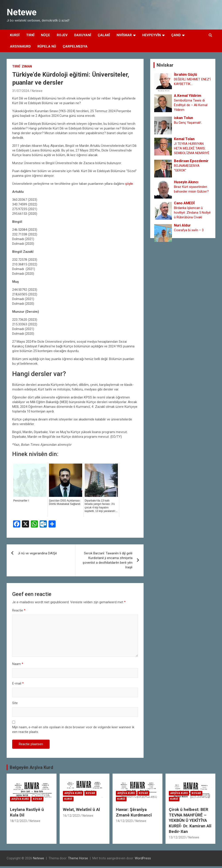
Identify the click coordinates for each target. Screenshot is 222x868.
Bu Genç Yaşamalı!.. (188, 123)
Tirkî (30, 35)
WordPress (143, 858)
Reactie (19, 610)
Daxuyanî (83, 35)
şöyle (129, 184)
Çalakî (104, 35)
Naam (18, 664)
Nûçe (46, 35)
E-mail (18, 683)
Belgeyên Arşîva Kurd (31, 767)
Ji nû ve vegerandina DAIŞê (37, 553)
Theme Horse (78, 858)
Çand (176, 35)
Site (15, 703)
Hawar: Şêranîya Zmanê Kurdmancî (134, 812)
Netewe (22, 12)
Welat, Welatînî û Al (81, 809)
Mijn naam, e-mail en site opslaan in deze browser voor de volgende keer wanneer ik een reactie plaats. (73, 730)
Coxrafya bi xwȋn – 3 (189, 230)
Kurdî (15, 35)
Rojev (62, 35)
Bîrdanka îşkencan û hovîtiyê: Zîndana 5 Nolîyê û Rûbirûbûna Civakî (192, 213)
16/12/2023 (71, 816)
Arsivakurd (20, 46)
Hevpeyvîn (152, 35)
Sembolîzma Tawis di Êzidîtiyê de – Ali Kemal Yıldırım (191, 105)
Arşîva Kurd (20, 799)
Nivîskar (124, 35)
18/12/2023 (18, 821)
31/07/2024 (21, 91)
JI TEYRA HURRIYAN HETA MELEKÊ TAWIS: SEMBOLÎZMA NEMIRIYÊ (192, 148)
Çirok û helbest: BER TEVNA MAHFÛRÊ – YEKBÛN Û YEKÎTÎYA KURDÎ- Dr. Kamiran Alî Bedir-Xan (190, 820)
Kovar (37, 799)
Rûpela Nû (47, 46)
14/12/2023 (124, 821)
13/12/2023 (177, 837)
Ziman (27, 66)
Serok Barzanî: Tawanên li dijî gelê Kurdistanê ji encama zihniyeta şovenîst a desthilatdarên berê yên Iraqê (108, 560)
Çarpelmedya (75, 46)
